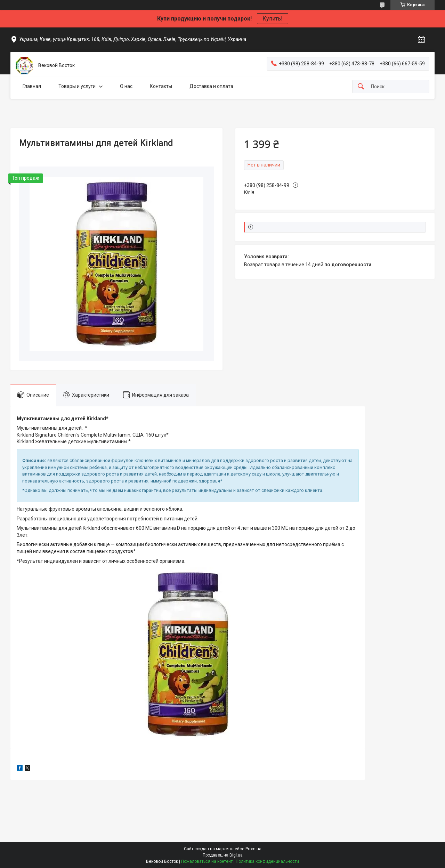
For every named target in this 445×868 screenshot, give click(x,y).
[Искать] (361, 87)
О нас (126, 86)
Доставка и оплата (211, 86)
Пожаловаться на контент (207, 861)
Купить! (273, 19)
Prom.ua (253, 849)
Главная (32, 86)
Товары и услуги (77, 86)
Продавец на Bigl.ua (223, 855)
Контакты (161, 86)
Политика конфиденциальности (267, 861)
